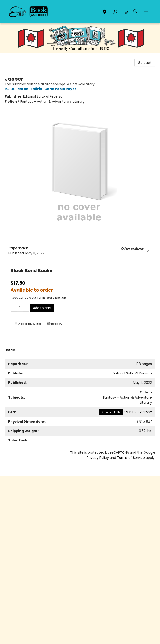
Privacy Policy (98, 458)
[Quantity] (20, 308)
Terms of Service (131, 458)
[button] (105, 12)
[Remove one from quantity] (14, 308)
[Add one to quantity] (26, 308)
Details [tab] (10, 350)
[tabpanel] (80, 413)
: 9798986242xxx (125, 412)
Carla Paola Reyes (61, 89)
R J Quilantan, (18, 89)
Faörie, (38, 89)
